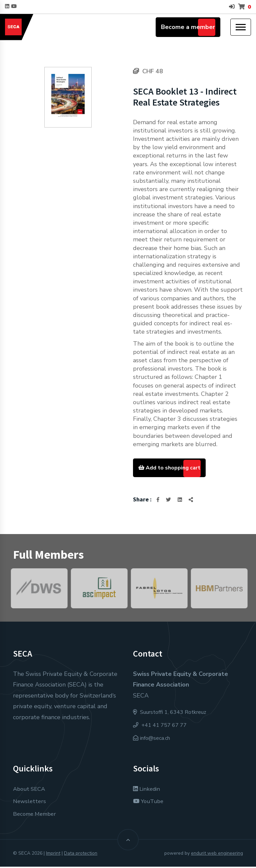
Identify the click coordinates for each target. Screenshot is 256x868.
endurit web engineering (217, 855)
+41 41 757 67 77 (160, 726)
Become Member (36, 815)
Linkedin (148, 790)
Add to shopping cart (173, 468)
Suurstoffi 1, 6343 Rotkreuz (170, 714)
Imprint (53, 855)
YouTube (150, 803)
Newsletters (30, 803)
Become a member (188, 27)
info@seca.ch (155, 739)
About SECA (30, 790)
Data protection (81, 855)
